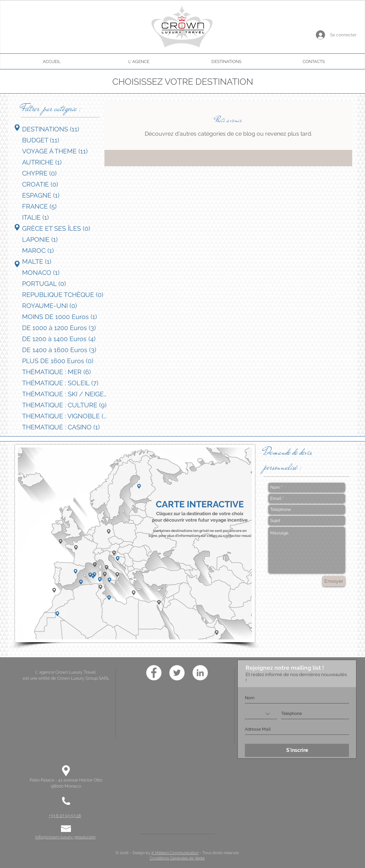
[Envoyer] (334, 581)
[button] (76, 548)
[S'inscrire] (297, 750)
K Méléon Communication (175, 853)
